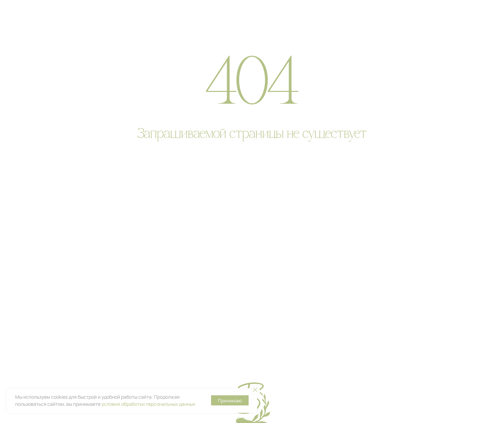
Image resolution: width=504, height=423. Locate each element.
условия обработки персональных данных (148, 404)
